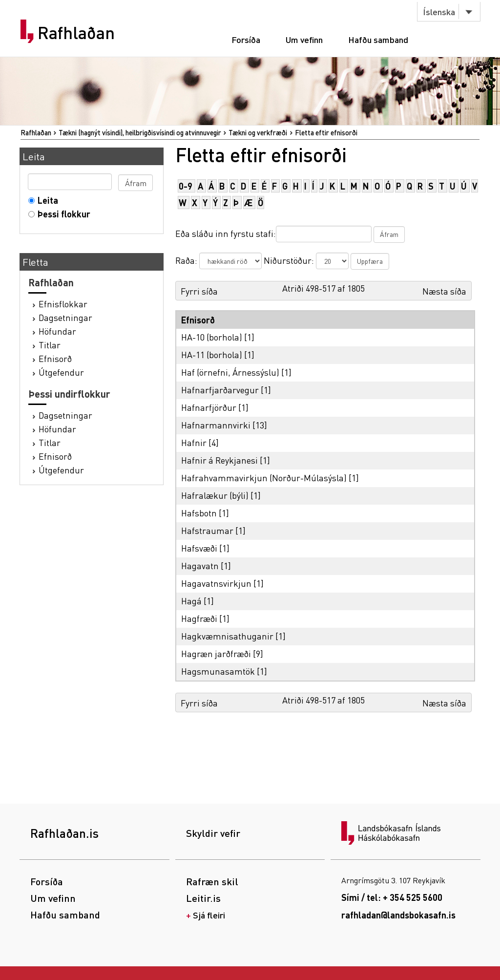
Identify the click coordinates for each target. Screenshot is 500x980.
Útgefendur (61, 372)
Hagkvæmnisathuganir (227, 636)
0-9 (186, 186)
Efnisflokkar (63, 304)
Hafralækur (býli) (215, 495)
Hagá (191, 601)
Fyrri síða (199, 291)
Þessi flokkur (62, 214)
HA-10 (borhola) (212, 337)
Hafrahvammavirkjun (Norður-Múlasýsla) (264, 478)
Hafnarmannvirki (216, 425)
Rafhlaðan (76, 33)
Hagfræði (199, 618)
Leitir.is (203, 898)
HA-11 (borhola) (212, 354)
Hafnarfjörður (209, 407)
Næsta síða (444, 291)
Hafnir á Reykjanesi (219, 460)
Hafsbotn (199, 513)
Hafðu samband (378, 39)
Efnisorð (55, 358)
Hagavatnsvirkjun (216, 583)
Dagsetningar (65, 317)
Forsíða (246, 39)
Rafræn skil (212, 881)
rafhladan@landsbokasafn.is (398, 915)
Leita (46, 200)
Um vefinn (304, 39)
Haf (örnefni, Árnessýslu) (230, 372)
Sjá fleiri (209, 915)
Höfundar (57, 331)
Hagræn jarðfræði (216, 653)
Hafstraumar (207, 530)
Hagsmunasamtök (218, 671)
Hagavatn (200, 565)
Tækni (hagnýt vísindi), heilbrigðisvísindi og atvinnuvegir (140, 132)
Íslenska (439, 11)
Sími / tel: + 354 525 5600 (392, 897)
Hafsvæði (199, 548)
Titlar (50, 345)
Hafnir (194, 442)
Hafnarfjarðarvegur (220, 390)
